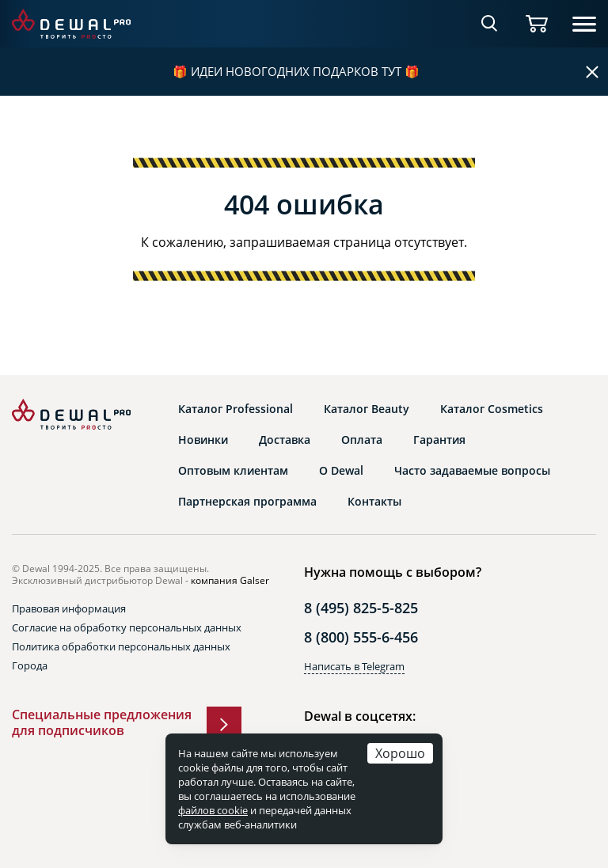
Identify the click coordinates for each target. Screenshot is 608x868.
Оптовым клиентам (233, 471)
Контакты (374, 502)
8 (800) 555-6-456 (361, 637)
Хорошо (400, 753)
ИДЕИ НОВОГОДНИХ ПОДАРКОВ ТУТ (296, 71)
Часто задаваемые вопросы (472, 471)
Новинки (203, 440)
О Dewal (341, 471)
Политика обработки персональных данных (121, 646)
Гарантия (439, 440)
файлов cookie (213, 810)
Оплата (362, 440)
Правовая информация (69, 608)
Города (30, 665)
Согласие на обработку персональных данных (127, 627)
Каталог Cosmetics (492, 409)
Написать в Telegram (354, 666)
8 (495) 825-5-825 (361, 608)
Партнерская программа (247, 502)
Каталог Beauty (367, 409)
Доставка (285, 440)
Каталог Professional (236, 409)
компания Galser (230, 580)
